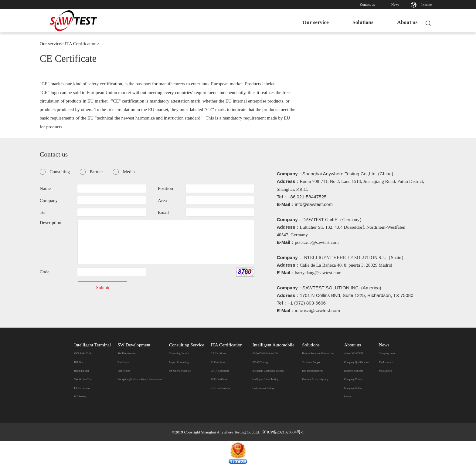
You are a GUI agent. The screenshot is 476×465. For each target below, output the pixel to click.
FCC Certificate (219, 379)
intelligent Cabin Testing (265, 379)
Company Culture (353, 388)
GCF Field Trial (83, 353)
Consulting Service (186, 345)
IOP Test (79, 362)
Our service (311, 22)
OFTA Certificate (220, 371)
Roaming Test (81, 371)
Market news (386, 362)
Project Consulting (179, 362)
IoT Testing (80, 396)
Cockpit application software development (140, 379)
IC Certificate (218, 362)
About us (402, 22)
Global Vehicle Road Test (266, 353)
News (395, 5)
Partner (97, 172)
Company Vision (353, 379)
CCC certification (220, 388)
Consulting (60, 172)
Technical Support (312, 362)
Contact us (367, 5)
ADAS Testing (260, 362)
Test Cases (123, 362)
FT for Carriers (82, 388)
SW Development (134, 345)
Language (427, 4)
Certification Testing (263, 388)
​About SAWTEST (354, 353)
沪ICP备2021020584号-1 (283, 432)
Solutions (358, 22)
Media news (385, 371)
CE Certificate (219, 353)
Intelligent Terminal (92, 345)
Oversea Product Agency (315, 379)
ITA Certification (81, 44)
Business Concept (353, 371)
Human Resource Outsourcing (318, 353)
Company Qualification (356, 362)
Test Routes (124, 371)
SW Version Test (83, 379)
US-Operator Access (180, 371)
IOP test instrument (312, 371)
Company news (387, 353)
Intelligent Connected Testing (268, 371)
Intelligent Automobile (273, 345)
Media (129, 172)
